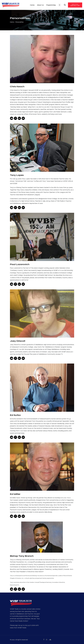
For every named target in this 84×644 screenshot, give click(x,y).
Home (12, 22)
